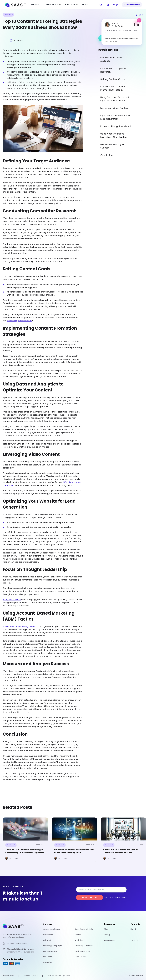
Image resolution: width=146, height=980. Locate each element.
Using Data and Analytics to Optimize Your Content (115, 99)
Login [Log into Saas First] (116, 5)
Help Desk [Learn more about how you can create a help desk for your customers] (47, 940)
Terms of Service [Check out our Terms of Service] (30, 976)
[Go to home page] (13, 929)
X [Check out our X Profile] (131, 935)
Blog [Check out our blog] (106, 929)
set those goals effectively (20, 321)
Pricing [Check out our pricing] (107, 935)
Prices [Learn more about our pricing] (85, 5)
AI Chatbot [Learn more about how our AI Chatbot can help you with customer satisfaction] (48, 962)
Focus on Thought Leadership (116, 126)
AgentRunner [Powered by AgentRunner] (110, 940)
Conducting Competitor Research (113, 70)
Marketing (11, 845)
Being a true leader (12, 600)
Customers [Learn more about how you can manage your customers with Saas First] (48, 935)
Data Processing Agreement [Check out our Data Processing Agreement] (59, 976)
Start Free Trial (132, 5)
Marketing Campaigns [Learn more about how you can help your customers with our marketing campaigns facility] (53, 946)
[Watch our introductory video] (101, 5)
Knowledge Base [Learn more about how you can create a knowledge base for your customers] (50, 951)
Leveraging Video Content (114, 108)
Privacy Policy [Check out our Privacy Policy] (8, 976)
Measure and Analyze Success (112, 146)
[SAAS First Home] (16, 5)
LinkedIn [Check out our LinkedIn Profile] (134, 929)
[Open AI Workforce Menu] (53, 5)
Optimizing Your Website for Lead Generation (116, 117)
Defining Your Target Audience (111, 59)
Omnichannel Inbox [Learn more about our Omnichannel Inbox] (52, 929)
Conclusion (106, 155)
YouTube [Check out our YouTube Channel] (134, 940)
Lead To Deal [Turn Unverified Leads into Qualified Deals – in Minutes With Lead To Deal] (80, 957)
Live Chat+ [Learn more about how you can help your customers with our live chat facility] (48, 957)
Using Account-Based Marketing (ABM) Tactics (114, 135)
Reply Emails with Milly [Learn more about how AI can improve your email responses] (84, 929)
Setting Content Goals (113, 79)
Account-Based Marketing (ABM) (19, 626)
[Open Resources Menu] (72, 5)
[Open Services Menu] (36, 5)
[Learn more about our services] (108, 5)
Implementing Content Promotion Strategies (113, 88)
